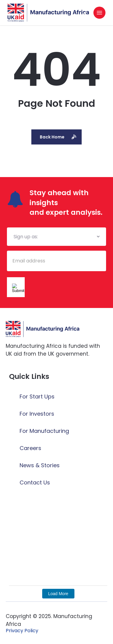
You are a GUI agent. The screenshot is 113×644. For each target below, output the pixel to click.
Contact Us (35, 482)
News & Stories (40, 465)
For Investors (37, 414)
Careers (30, 448)
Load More (58, 594)
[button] (99, 13)
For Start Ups (37, 397)
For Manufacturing (44, 431)
